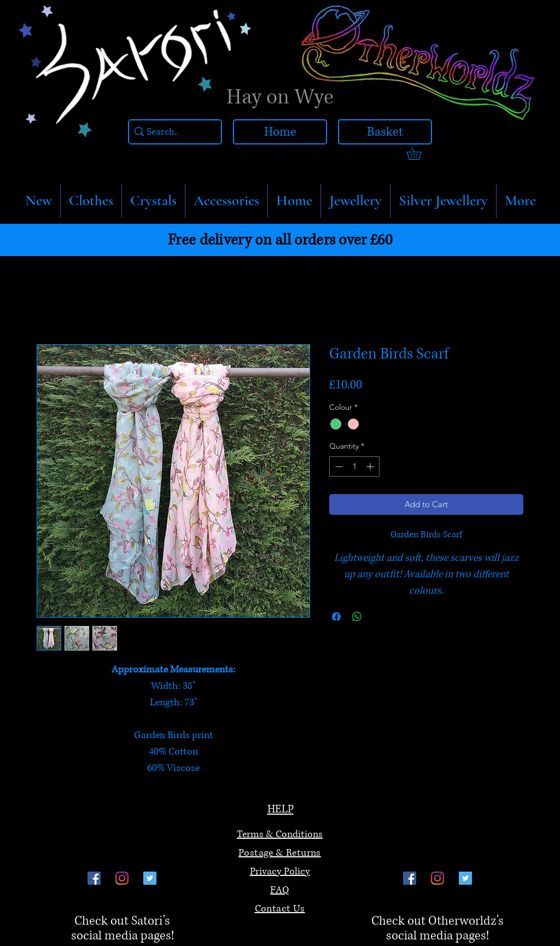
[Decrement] (338, 466)
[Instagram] (122, 878)
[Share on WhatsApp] (357, 617)
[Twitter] (150, 878)
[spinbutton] (354, 466)
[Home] (280, 132)
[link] (420, 153)
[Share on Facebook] (336, 617)
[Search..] (172, 132)
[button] (91, 201)
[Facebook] (94, 878)
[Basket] (385, 132)
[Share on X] (378, 617)
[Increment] (371, 466)
